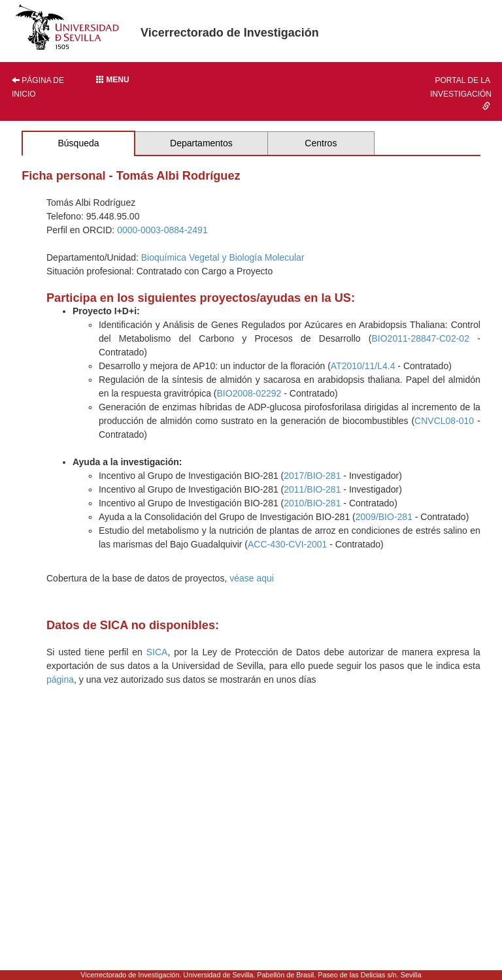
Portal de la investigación (461, 93)
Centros (321, 143)
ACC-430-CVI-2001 (287, 544)
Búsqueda (78, 143)
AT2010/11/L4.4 (363, 366)
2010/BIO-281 (312, 503)
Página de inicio (38, 87)
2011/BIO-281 (312, 489)
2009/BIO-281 (384, 517)
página (60, 679)
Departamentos (201, 143)
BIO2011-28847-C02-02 (420, 338)
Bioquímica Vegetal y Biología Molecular (223, 257)
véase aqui (252, 578)
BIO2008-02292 (249, 393)
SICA (157, 652)
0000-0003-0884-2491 (162, 230)
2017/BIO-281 (312, 476)
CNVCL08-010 (444, 421)
